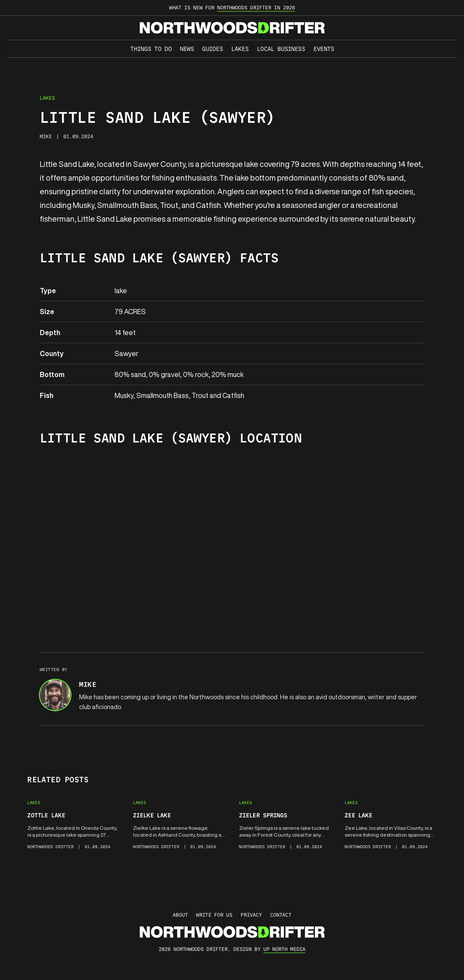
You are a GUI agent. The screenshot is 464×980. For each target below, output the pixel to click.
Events (324, 49)
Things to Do (151, 49)
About (180, 915)
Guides (213, 49)
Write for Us (214, 915)
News (187, 49)
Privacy (251, 915)
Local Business (281, 49)
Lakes (240, 49)
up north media (284, 949)
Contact (281, 915)
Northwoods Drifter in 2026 (256, 7)
